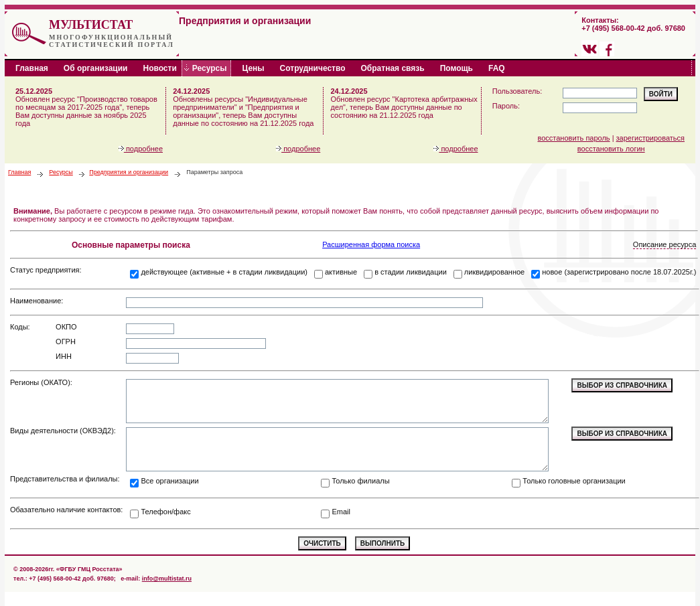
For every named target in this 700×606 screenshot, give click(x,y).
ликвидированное (494, 272)
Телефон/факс (165, 512)
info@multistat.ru (167, 579)
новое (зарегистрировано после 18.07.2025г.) (619, 272)
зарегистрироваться (650, 138)
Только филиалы (360, 481)
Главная (19, 172)
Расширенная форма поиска (371, 244)
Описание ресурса (665, 244)
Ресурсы (61, 172)
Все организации (169, 481)
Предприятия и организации (129, 172)
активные (341, 272)
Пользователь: (517, 91)
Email (341, 512)
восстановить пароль (574, 138)
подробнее (141, 149)
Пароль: (506, 106)
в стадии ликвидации (411, 272)
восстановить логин (611, 149)
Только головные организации (574, 481)
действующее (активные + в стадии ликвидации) (224, 272)
